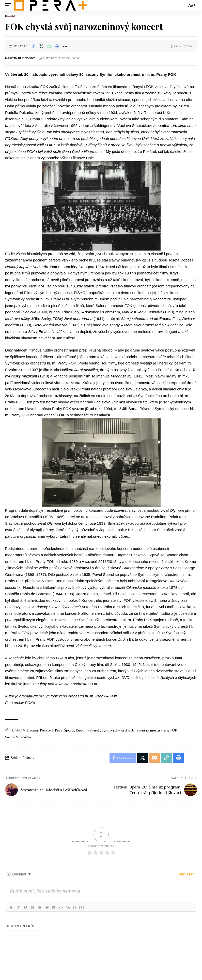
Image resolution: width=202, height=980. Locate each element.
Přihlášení (187, 874)
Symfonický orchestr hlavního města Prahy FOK (140, 730)
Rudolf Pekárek (88, 730)
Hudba (10, 16)
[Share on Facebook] (34, 46)
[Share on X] (41, 46)
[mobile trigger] (9, 5)
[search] (182, 5)
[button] (57, 46)
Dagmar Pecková (40, 730)
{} (75, 907)
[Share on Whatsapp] (49, 46)
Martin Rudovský (20, 58)
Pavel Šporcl (65, 730)
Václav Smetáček (18, 737)
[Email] (154, 758)
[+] (82, 907)
